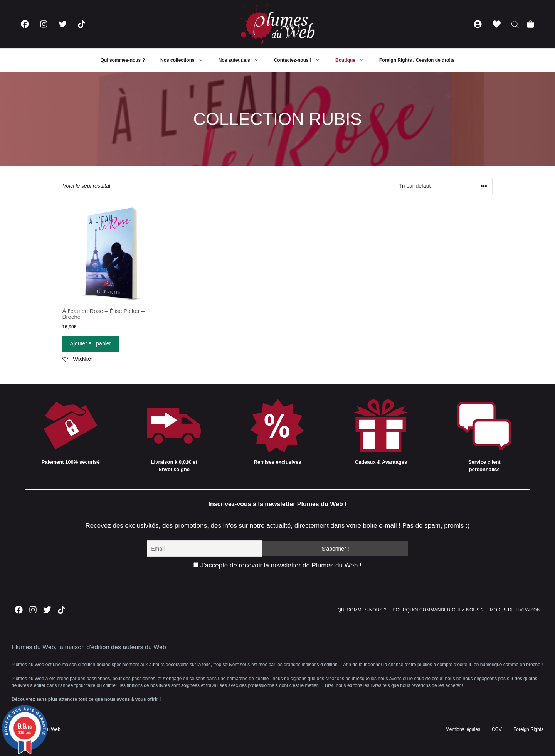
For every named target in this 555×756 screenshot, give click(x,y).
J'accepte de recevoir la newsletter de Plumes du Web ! (277, 565)
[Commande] (443, 186)
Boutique (353, 60)
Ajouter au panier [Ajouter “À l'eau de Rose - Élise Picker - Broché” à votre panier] (91, 343)
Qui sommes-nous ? (123, 60)
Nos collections (186, 60)
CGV (497, 729)
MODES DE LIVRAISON (515, 610)
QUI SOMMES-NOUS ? (362, 610)
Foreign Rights (528, 729)
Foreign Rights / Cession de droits (417, 60)
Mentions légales (463, 729)
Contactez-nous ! (301, 60)
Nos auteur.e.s (242, 60)
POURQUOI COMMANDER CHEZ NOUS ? (438, 610)
